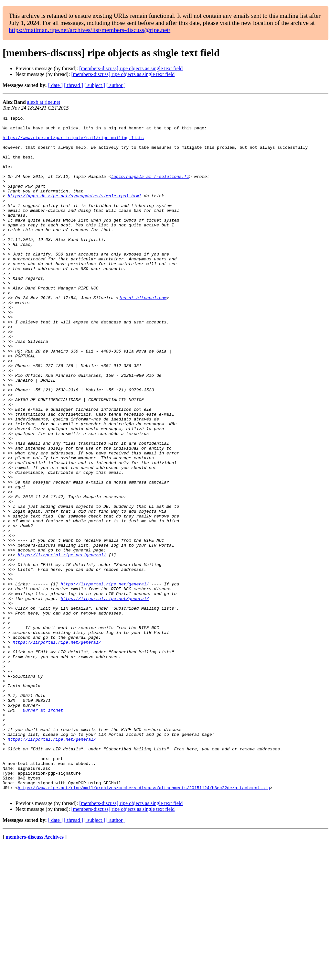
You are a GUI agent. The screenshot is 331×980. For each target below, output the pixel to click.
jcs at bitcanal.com (143, 334)
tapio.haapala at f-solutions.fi (150, 189)
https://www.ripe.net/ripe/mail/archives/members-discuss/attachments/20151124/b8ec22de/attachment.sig (144, 922)
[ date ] (55, 85)
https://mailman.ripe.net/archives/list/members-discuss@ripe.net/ (90, 30)
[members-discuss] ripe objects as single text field (131, 68)
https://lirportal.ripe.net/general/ (62, 643)
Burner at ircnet (43, 829)
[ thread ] (74, 85)
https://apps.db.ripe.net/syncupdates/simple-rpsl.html (75, 212)
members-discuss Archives (35, 972)
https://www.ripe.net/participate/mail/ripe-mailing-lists (73, 142)
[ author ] (116, 85)
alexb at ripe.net (44, 102)
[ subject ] (95, 85)
